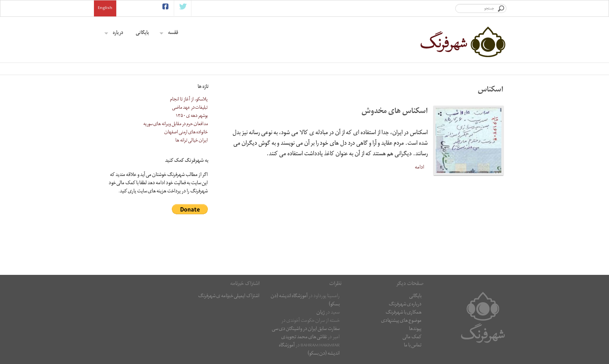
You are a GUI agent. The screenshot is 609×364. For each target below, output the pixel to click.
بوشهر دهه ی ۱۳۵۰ (192, 116)
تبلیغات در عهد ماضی (190, 108)
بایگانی (142, 33)
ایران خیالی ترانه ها (192, 141)
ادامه (420, 168)
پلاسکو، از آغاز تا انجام (189, 100)
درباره (114, 33)
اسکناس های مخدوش (395, 112)
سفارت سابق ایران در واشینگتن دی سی (306, 329)
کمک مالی (412, 338)
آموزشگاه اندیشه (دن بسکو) (305, 301)
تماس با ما (413, 346)
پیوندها (415, 329)
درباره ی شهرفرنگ (405, 305)
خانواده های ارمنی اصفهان (186, 133)
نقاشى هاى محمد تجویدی (304, 338)
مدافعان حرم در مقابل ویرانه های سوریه (176, 125)
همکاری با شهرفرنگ (404, 313)
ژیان (321, 313)
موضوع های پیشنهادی (401, 321)
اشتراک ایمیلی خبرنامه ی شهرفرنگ (229, 297)
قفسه (169, 33)
